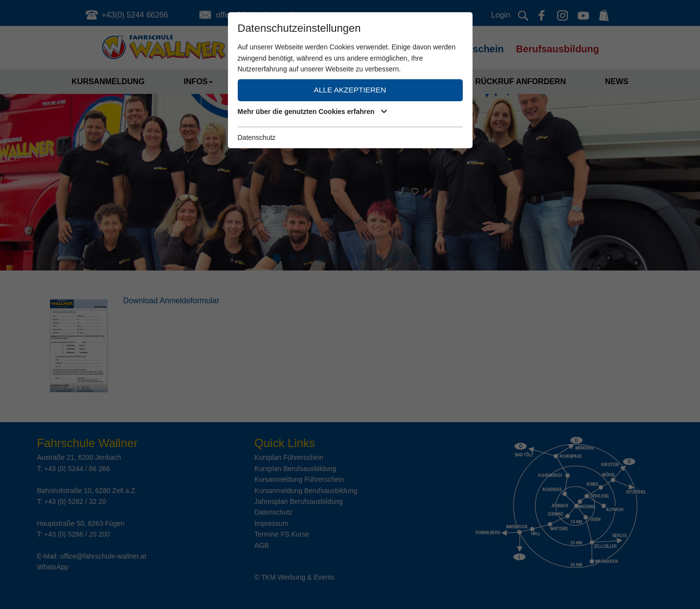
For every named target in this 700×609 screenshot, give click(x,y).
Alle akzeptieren (350, 90)
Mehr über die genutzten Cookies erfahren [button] (313, 112)
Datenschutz (257, 137)
